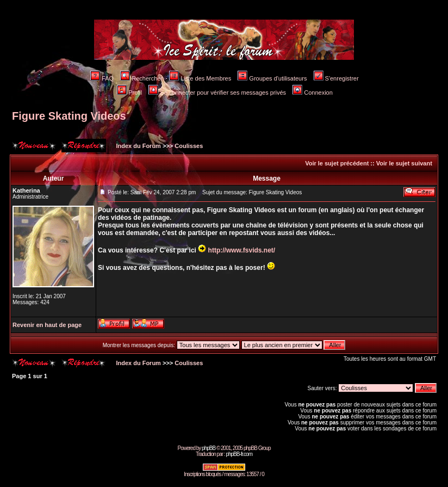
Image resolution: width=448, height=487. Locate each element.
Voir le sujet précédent (337, 163)
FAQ (102, 78)
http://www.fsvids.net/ (242, 250)
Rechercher (141, 78)
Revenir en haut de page (47, 325)
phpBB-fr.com (239, 454)
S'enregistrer (336, 78)
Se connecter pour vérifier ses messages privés (217, 93)
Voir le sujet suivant (404, 163)
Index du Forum (138, 146)
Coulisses (189, 146)
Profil (129, 93)
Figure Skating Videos (69, 116)
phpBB (209, 448)
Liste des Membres (200, 78)
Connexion (313, 93)
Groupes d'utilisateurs (272, 78)
